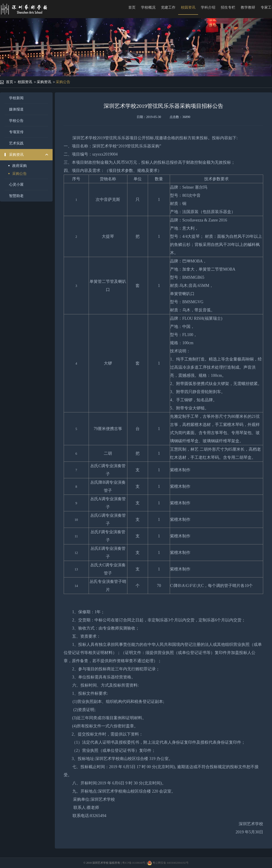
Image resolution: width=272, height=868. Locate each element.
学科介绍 (208, 7)
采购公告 (63, 82)
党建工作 (168, 7)
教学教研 (248, 7)
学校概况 (148, 7)
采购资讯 (44, 82)
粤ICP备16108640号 (134, 863)
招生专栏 (228, 7)
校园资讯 (188, 7)
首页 (132, 7)
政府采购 (19, 166)
